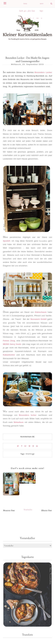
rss (37, 18)
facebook (21, 12)
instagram (25, 5)
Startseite (28, 510)
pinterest (29, 12)
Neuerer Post (9, 510)
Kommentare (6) (28, 437)
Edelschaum (41, 312)
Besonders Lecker (43, 72)
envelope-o (42, 5)
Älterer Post (47, 510)
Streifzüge (30, 454)
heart (33, 12)
